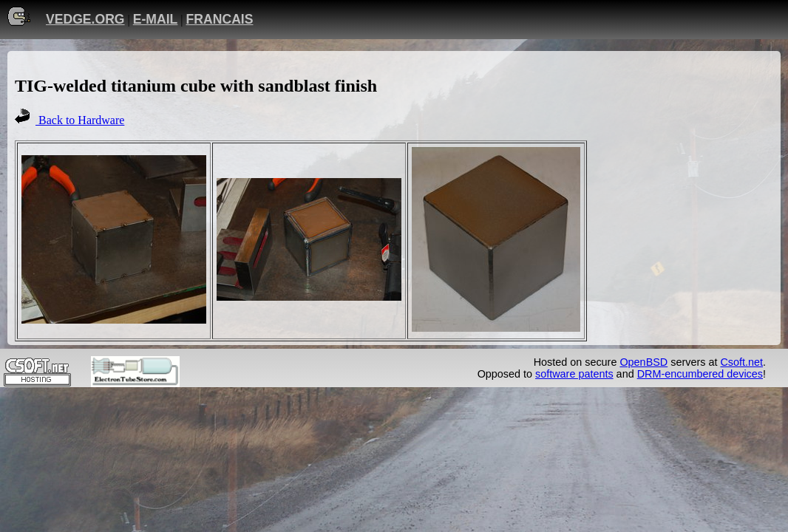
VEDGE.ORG (85, 19)
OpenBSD (643, 362)
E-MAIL (156, 19)
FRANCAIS (220, 19)
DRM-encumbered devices (700, 374)
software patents (574, 374)
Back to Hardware (80, 120)
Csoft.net (741, 362)
